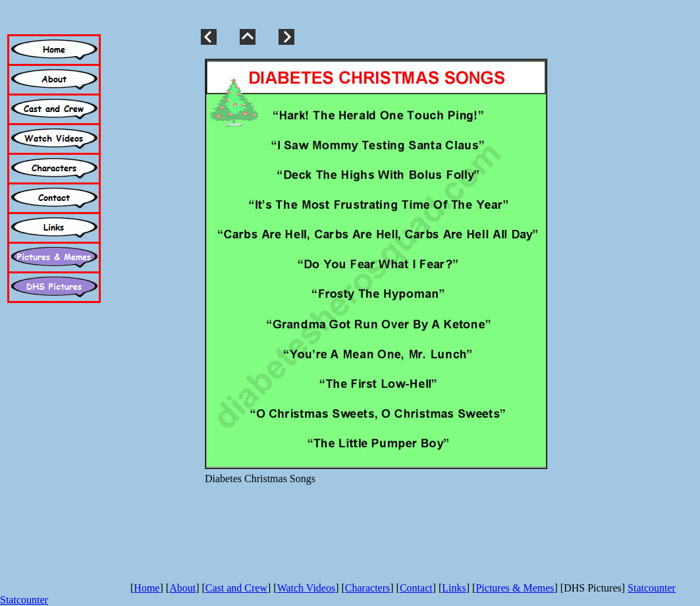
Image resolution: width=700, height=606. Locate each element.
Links (454, 588)
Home (147, 588)
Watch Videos (307, 588)
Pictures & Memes (515, 588)
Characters (367, 588)
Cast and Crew (236, 588)
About (182, 588)
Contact (416, 588)
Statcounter (652, 588)
